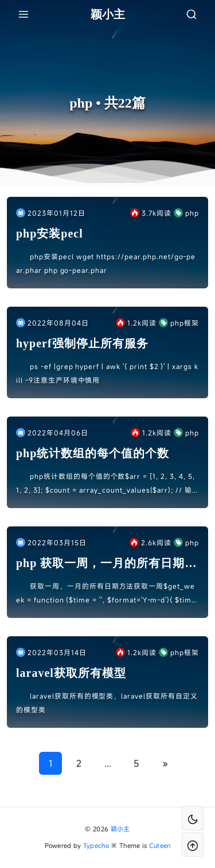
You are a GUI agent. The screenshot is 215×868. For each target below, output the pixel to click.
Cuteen (160, 845)
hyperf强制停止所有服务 (82, 343)
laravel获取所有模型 (71, 673)
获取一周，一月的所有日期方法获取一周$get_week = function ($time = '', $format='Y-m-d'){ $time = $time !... (106, 594)
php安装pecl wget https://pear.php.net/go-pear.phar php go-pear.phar (106, 263)
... (108, 763)
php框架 (179, 323)
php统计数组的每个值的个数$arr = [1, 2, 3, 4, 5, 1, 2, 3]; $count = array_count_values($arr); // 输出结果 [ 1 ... (105, 484)
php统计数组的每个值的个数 (93, 453)
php (186, 213)
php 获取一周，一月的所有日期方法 (106, 564)
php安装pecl (50, 233)
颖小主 (120, 829)
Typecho (96, 845)
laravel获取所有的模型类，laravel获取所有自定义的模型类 (107, 703)
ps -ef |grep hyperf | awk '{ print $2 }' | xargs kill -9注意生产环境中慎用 (107, 373)
